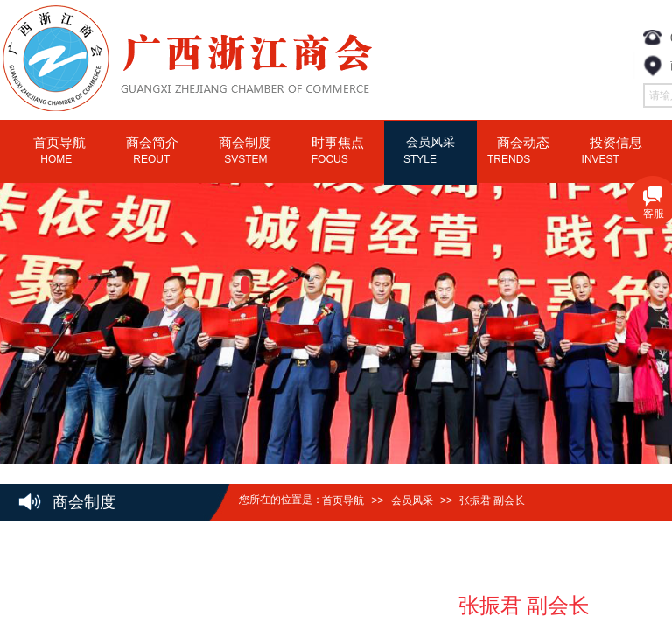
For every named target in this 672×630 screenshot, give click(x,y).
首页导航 (343, 500)
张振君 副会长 (492, 500)
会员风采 (412, 500)
